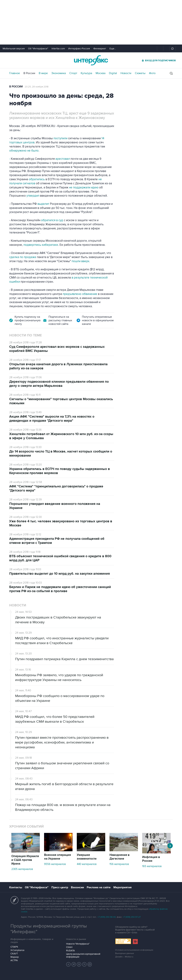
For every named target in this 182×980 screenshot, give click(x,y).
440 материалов (87, 864)
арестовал (63, 159)
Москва (101, 73)
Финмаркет (100, 49)
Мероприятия (122, 887)
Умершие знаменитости (87, 857)
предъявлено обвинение (80, 294)
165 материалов (152, 866)
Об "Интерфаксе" (38, 49)
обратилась (37, 179)
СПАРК (14, 947)
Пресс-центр (60, 887)
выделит (43, 204)
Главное (15, 73)
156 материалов (119, 864)
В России (29, 73)
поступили (61, 138)
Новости (126, 73)
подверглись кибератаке (41, 245)
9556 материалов (55, 864)
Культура (86, 73)
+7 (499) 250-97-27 (132, 917)
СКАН (69, 947)
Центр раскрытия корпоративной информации (83, 955)
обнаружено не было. (24, 151)
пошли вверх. (81, 261)
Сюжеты (140, 73)
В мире (43, 73)
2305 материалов (22, 869)
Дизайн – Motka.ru (124, 957)
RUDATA (70, 951)
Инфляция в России (151, 859)
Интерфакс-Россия (79, 49)
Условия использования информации (134, 950)
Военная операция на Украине (57, 857)
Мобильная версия (14, 49)
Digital (113, 73)
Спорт (73, 73)
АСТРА (14, 960)
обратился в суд (52, 220)
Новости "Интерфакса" (78, 944)
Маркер (15, 957)
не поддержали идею (84, 188)
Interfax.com (58, 49)
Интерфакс (91, 60)
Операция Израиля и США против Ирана (25, 860)
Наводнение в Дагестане (120, 857)
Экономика (59, 73)
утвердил (33, 196)
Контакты (16, 887)
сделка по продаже (23, 257)
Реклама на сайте (99, 887)
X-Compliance (17, 950)
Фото (152, 73)
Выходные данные (125, 953)
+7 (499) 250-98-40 (107, 917)
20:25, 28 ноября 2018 (37, 87)
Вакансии (77, 887)
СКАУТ (14, 954)
